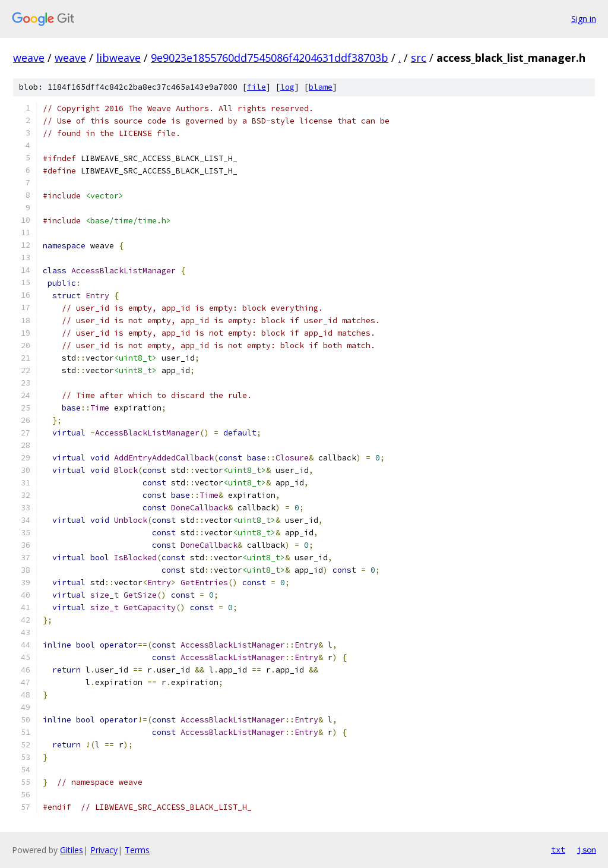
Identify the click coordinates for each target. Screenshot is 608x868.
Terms (137, 850)
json (587, 850)
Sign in (584, 19)
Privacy (104, 850)
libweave (118, 58)
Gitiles (72, 850)
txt (558, 850)
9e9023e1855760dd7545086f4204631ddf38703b (270, 58)
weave (29, 58)
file (256, 87)
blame (321, 87)
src (419, 58)
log (287, 87)
